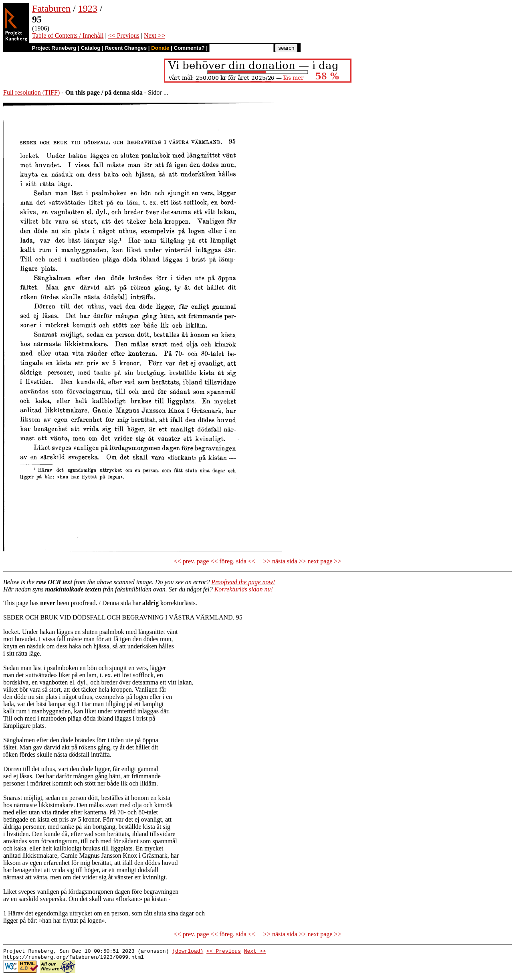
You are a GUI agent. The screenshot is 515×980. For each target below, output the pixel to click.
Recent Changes (126, 48)
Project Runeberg (54, 48)
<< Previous (124, 35)
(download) (188, 952)
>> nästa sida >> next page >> (302, 561)
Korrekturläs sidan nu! (244, 589)
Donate (160, 48)
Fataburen (51, 8)
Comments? (189, 48)
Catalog (91, 48)
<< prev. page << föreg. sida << (215, 561)
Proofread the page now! (243, 582)
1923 (88, 8)
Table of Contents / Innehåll (68, 35)
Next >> (154, 35)
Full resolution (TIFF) (31, 92)
